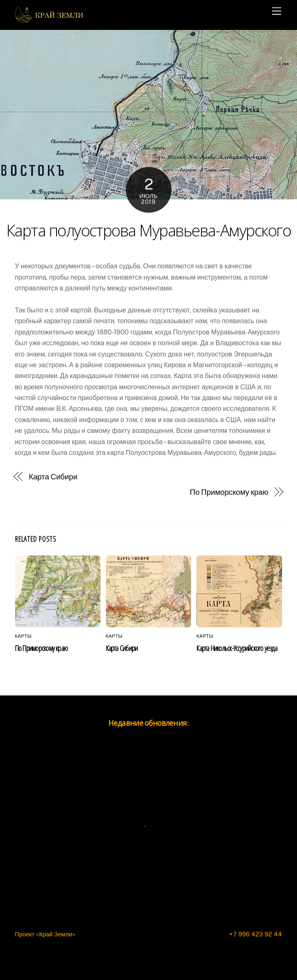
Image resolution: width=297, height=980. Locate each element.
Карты (23, 636)
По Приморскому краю (229, 492)
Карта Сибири (53, 477)
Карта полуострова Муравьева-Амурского (148, 230)
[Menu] (277, 11)
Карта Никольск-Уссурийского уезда (237, 648)
